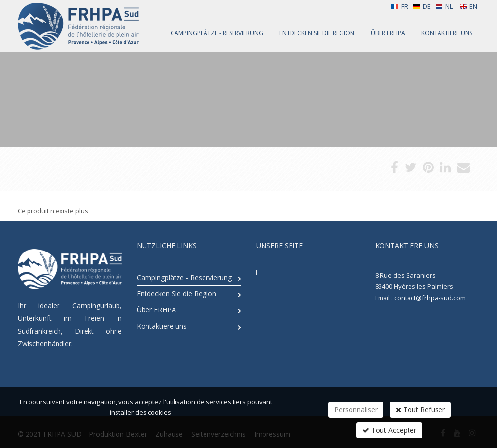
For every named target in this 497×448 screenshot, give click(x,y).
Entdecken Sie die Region (176, 294)
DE (422, 6)
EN (468, 6)
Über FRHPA (156, 310)
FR (399, 6)
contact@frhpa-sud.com (430, 298)
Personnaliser (356, 409)
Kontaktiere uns (162, 326)
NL (444, 6)
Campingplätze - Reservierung (184, 277)
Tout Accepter (389, 430)
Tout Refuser (420, 409)
